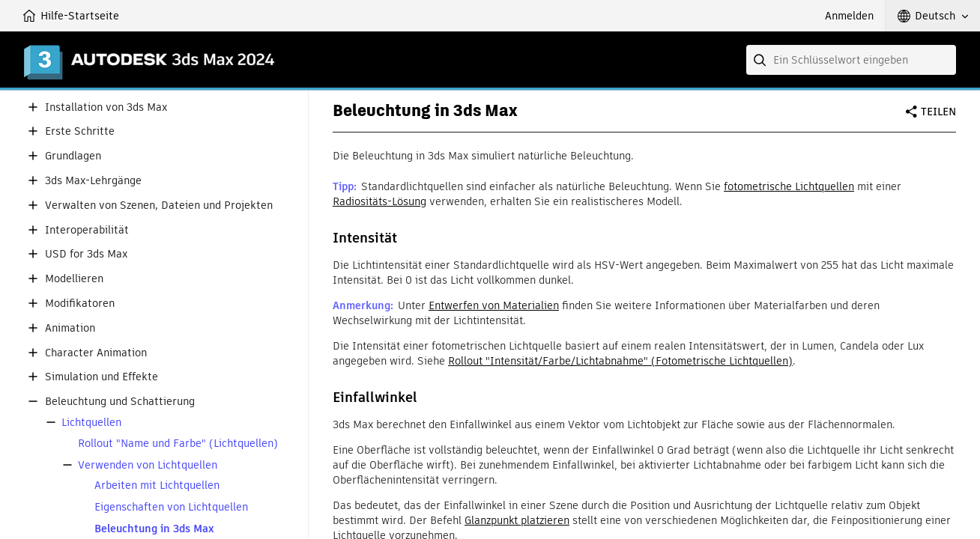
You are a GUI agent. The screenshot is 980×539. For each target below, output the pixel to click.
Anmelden (849, 16)
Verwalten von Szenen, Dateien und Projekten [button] (159, 205)
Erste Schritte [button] (80, 131)
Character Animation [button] (96, 353)
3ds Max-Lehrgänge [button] (93, 181)
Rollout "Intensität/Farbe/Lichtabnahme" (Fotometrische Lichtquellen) (620, 361)
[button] (933, 16)
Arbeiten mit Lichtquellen (157, 485)
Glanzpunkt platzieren (517, 520)
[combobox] (851, 60)
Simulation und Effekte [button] (102, 377)
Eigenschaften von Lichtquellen (171, 507)
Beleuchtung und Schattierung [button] (120, 402)
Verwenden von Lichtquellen (148, 465)
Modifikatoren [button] (80, 304)
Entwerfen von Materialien (494, 305)
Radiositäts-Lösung (379, 201)
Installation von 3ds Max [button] (106, 107)
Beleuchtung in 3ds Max (154, 529)
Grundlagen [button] (73, 156)
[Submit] (761, 60)
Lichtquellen (91, 423)
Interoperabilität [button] (87, 230)
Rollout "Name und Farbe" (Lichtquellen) (178, 444)
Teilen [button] (938, 112)
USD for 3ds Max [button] (86, 254)
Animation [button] (70, 328)
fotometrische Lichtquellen (789, 186)
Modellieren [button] (74, 279)
